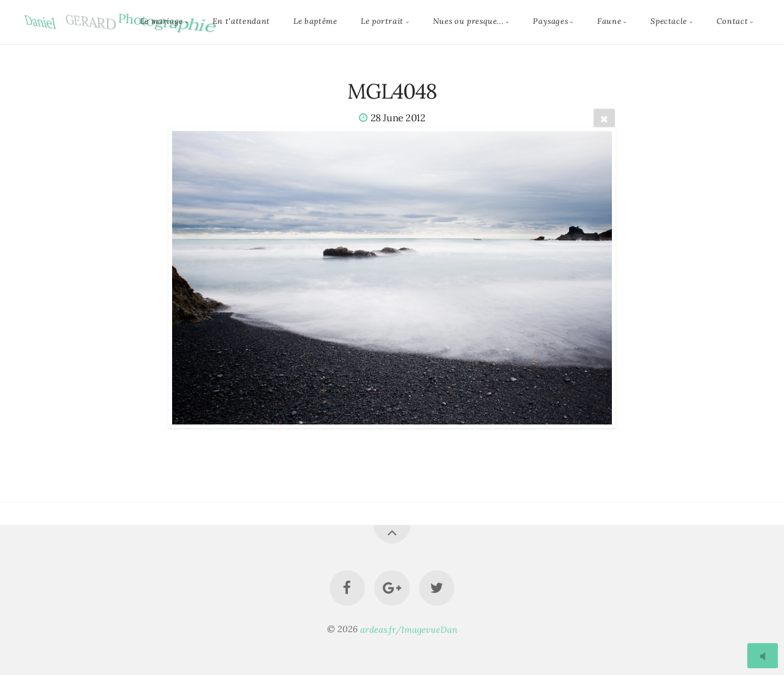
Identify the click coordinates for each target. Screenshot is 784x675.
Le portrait (382, 22)
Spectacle (669, 22)
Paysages (550, 22)
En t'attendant (241, 22)
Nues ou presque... (469, 22)
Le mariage (162, 22)
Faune (609, 22)
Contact (732, 22)
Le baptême (315, 22)
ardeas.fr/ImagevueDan (409, 629)
